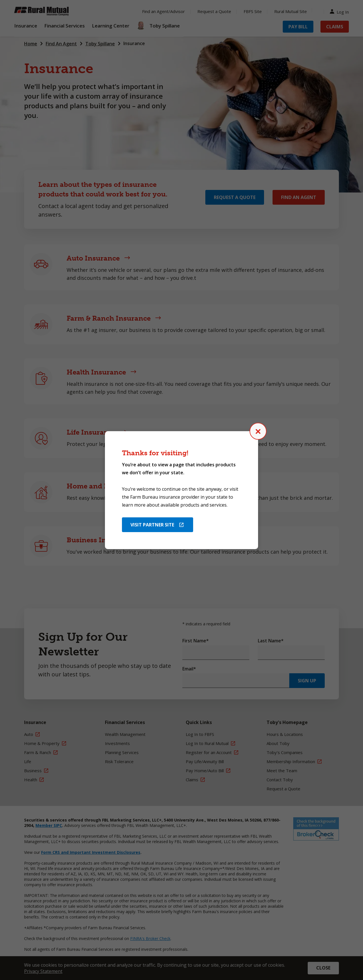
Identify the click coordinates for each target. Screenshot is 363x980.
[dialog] (181, 490)
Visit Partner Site (152, 525)
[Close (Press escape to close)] (258, 431)
